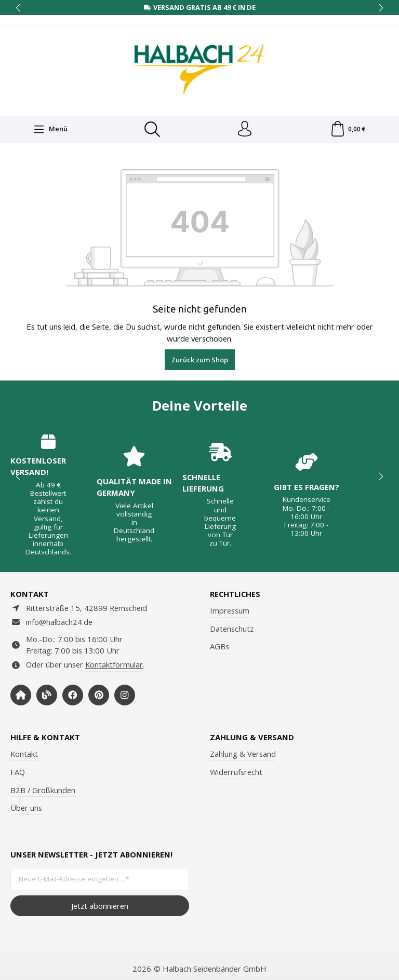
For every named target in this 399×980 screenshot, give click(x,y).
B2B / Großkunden (43, 790)
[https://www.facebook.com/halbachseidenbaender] (73, 695)
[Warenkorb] (348, 129)
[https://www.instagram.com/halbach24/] (125, 695)
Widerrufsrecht (236, 772)
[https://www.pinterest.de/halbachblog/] (99, 695)
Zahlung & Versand (243, 754)
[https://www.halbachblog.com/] (47, 695)
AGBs (220, 646)
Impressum (230, 610)
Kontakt (24, 754)
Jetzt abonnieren (100, 906)
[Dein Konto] (245, 129)
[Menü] (50, 129)
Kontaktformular (114, 664)
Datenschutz (232, 629)
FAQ (18, 772)
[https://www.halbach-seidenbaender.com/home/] (21, 695)
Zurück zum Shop (200, 360)
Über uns (26, 808)
